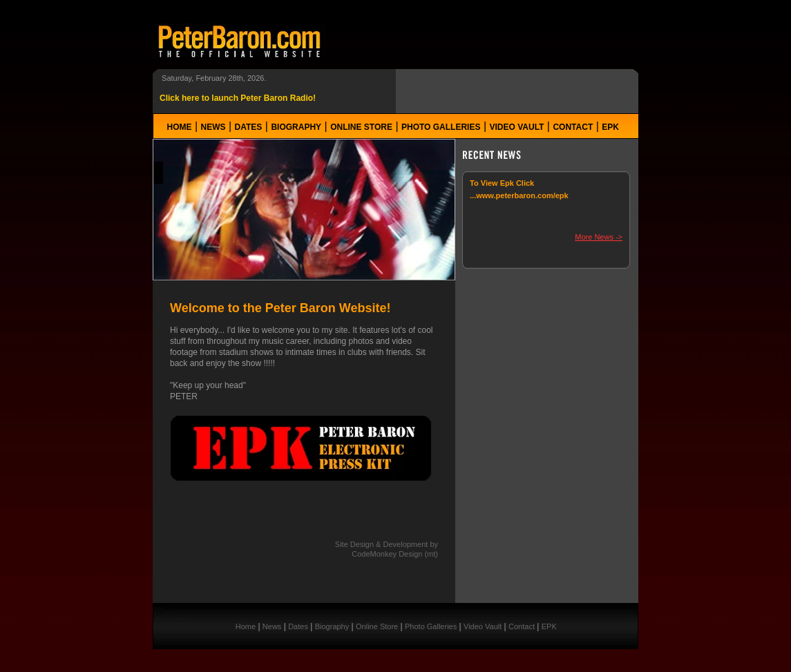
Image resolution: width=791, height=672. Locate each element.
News (213, 127)
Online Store (361, 127)
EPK (610, 127)
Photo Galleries (441, 127)
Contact (573, 127)
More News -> (599, 237)
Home (180, 127)
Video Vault (517, 127)
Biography (296, 127)
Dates (249, 127)
